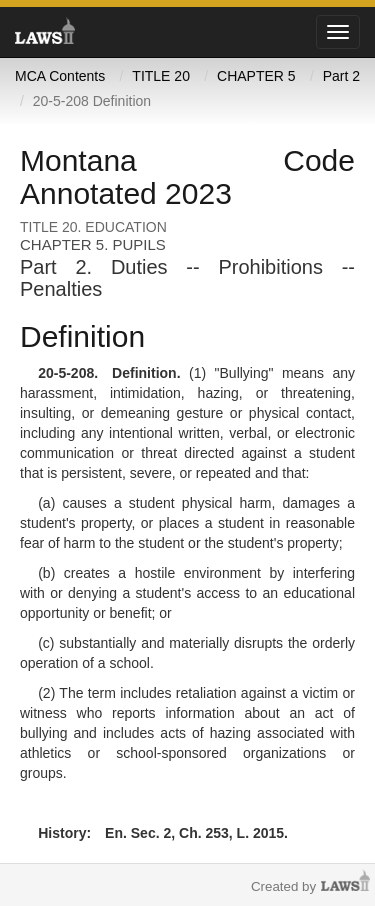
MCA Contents (60, 76)
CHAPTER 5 (256, 76)
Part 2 (341, 76)
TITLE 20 (161, 76)
